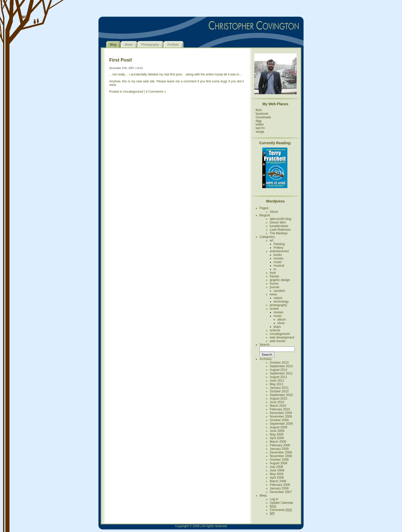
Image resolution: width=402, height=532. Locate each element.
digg (259, 121)
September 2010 (281, 395)
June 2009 (277, 431)
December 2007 (281, 492)
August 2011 (278, 377)
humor (274, 284)
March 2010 (278, 406)
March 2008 (278, 481)
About (274, 212)
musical (279, 266)
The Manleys (279, 233)
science (275, 330)
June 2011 (277, 381)
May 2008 (277, 474)
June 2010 (277, 402)
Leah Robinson (280, 230)
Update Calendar (282, 503)
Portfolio (173, 45)
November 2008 (281, 456)
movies (279, 258)
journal (274, 287)
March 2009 (278, 442)
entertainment (279, 251)
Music (129, 45)
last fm (260, 128)
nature (278, 298)
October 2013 (279, 363)
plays (277, 327)
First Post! (121, 60)
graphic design (280, 280)
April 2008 (277, 478)
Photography (150, 45)
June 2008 (277, 470)
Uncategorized (133, 92)
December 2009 (281, 413)
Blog (113, 45)
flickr (259, 110)
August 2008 (278, 463)
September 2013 (281, 366)
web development (282, 337)
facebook (262, 114)
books (278, 255)
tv (275, 269)
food (273, 273)
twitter (260, 124)
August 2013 (278, 370)
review (274, 309)
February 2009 (280, 445)
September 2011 (281, 373)
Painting (279, 244)
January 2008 (279, 488)
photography (278, 305)
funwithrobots (279, 226)
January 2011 (279, 388)
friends (274, 276)
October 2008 (279, 460)
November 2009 (281, 417)
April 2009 (277, 438)
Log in (274, 499)
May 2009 (277, 434)
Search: (265, 345)
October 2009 (279, 420)
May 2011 (277, 384)
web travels (278, 341)
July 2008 (276, 467)
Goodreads (263, 117)
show (281, 323)
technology (281, 302)
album (282, 320)
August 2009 (278, 427)
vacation (279, 291)
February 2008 (280, 485)
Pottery (279, 248)
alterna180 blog (280, 219)
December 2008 (281, 452)
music (278, 262)
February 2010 (280, 409)
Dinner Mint (278, 223)
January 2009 (279, 449)
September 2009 (281, 424)
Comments (281, 510)
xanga (260, 132)
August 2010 (278, 399)
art (272, 240)
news (273, 294)
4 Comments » (156, 92)
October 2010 (279, 391)
